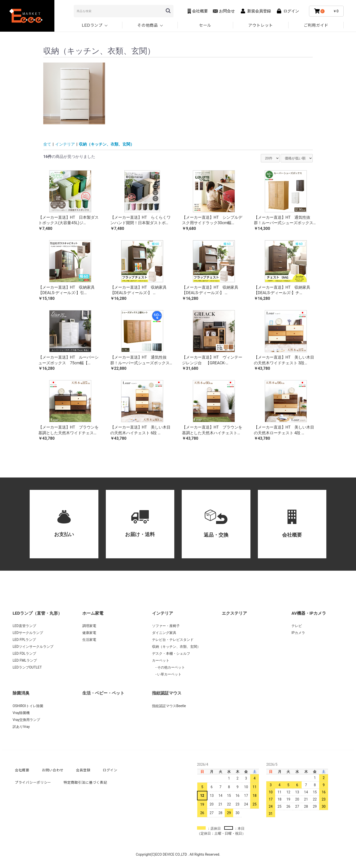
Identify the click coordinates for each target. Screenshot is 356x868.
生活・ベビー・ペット (103, 693)
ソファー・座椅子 (166, 626)
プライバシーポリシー (33, 782)
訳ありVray (21, 727)
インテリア (65, 144)
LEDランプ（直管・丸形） (37, 613)
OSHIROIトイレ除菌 (28, 706)
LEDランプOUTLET (27, 667)
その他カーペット (171, 667)
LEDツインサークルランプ (33, 647)
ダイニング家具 (164, 633)
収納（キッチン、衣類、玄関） (107, 144)
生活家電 (89, 640)
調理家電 (89, 626)
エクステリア (234, 613)
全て (47, 144)
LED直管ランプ (24, 626)
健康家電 (89, 633)
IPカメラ (298, 633)
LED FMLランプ (25, 660)
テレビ (297, 626)
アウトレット (261, 25)
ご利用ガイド (316, 25)
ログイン (110, 770)
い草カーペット (169, 674)
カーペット (161, 660)
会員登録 (83, 770)
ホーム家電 (93, 613)
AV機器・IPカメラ (309, 613)
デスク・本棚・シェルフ (171, 653)
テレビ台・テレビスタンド (173, 640)
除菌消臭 (21, 693)
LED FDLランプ (24, 653)
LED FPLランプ (24, 640)
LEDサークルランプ (28, 633)
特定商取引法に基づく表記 (85, 782)
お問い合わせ (53, 770)
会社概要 (22, 770)
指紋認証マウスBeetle (169, 706)
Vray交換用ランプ (26, 720)
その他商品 (148, 25)
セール (205, 25)
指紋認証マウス (167, 693)
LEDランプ (92, 25)
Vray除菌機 (21, 713)
